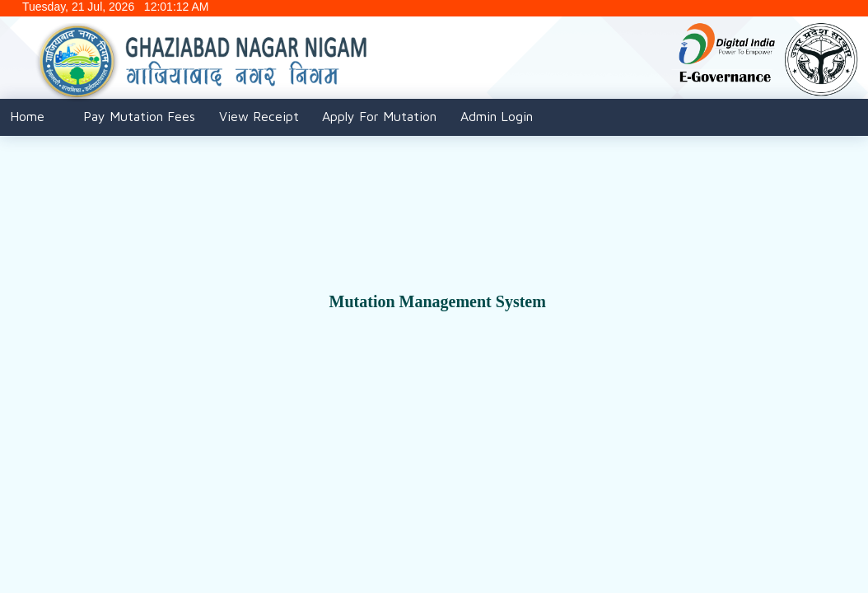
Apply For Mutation (379, 116)
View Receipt (259, 116)
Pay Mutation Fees (139, 116)
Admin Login (497, 116)
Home (27, 116)
